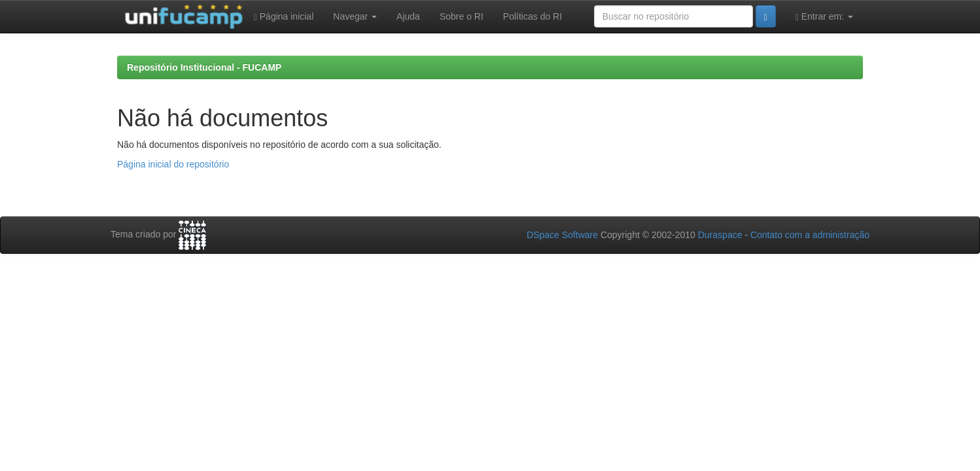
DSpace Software (562, 235)
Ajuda (408, 16)
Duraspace (720, 235)
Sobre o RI (462, 16)
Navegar (355, 16)
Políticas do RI (533, 16)
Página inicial (284, 17)
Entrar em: (824, 17)
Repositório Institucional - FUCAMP (204, 67)
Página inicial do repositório (173, 164)
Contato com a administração (810, 235)
